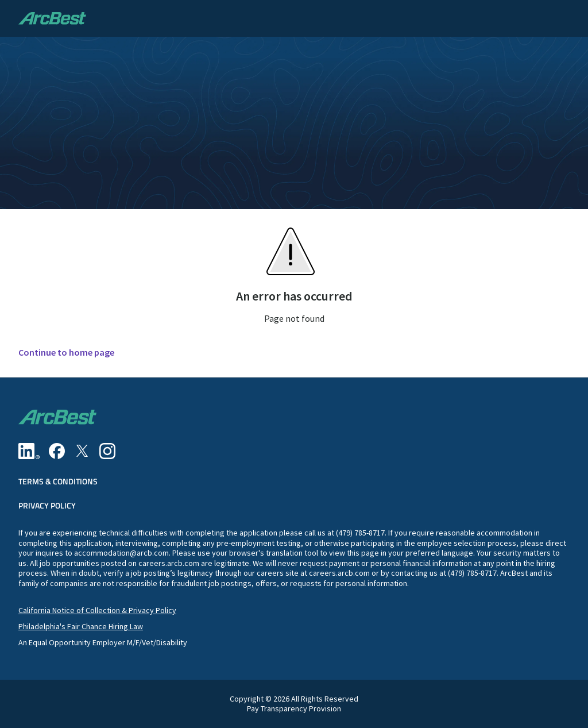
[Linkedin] (29, 451)
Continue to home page (66, 353)
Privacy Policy (47, 506)
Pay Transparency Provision (294, 709)
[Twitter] (82, 451)
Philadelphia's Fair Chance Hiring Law (81, 626)
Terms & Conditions (58, 482)
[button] (567, 18)
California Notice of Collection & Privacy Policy (97, 610)
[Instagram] (107, 451)
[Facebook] (57, 451)
